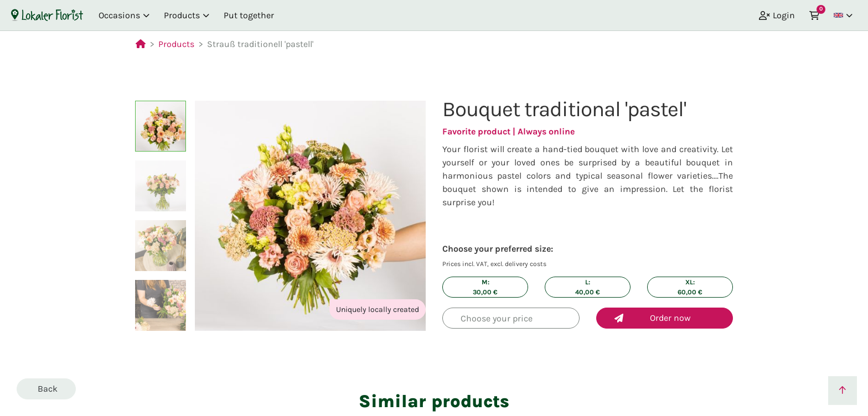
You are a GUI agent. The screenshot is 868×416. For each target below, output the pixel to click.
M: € (485, 287)
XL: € (690, 287)
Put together (249, 15)
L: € (588, 287)
